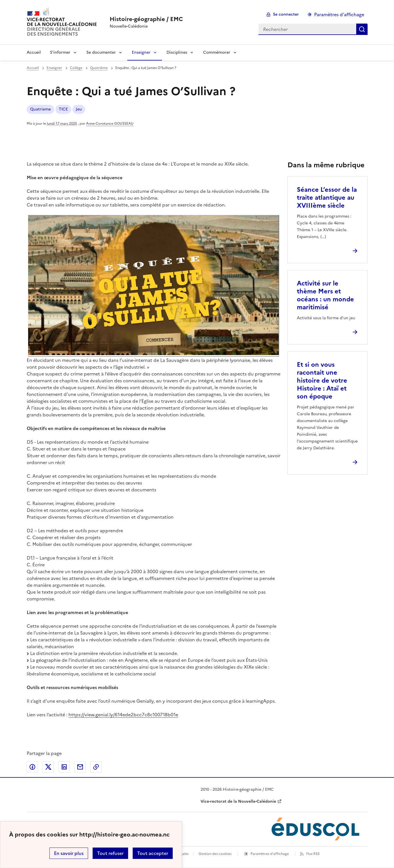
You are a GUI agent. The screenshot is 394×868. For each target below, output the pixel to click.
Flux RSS (313, 854)
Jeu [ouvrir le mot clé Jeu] (79, 109)
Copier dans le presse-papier (96, 767)
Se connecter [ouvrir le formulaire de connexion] (286, 14)
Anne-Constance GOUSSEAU (110, 124)
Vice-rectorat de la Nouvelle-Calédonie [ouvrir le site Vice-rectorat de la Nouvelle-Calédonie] (238, 801)
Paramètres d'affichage (270, 854)
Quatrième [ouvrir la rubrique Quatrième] (99, 68)
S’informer (60, 52)
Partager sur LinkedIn (64, 767)
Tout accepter (153, 853)
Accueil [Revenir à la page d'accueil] (34, 52)
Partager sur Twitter (48, 767)
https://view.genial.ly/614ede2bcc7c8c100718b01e (123, 715)
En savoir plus (69, 853)
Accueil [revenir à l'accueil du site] (33, 68)
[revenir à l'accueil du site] (146, 19)
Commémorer (217, 52)
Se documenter (101, 52)
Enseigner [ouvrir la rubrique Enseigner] (54, 68)
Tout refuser (110, 853)
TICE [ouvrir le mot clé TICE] (63, 109)
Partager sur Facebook (32, 767)
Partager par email (80, 767)
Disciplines (177, 52)
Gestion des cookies (215, 854)
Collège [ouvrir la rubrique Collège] (76, 68)
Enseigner (141, 52)
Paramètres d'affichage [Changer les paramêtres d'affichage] (339, 14)
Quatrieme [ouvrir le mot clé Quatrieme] (40, 109)
